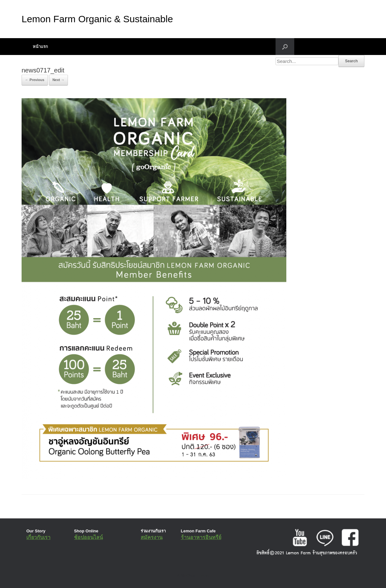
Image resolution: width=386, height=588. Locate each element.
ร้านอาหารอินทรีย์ (201, 537)
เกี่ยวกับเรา (38, 537)
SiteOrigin (188, 575)
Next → (58, 80)
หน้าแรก (40, 47)
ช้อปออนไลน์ (88, 537)
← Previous (35, 80)
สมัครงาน (152, 537)
